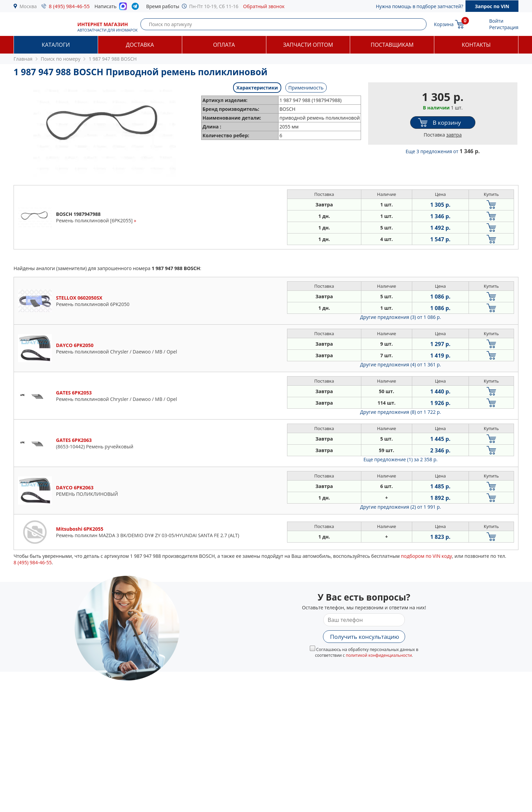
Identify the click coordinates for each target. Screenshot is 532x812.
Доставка (140, 45)
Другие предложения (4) (401, 364)
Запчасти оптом (308, 45)
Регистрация (504, 27)
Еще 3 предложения (443, 151)
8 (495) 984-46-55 (69, 6)
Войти (496, 21)
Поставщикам (392, 45)
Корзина (444, 24)
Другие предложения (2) (401, 507)
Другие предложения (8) (401, 412)
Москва (28, 6)
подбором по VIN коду (427, 556)
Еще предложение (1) (400, 459)
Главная (23, 59)
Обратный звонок (264, 6)
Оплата (224, 45)
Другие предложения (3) (401, 317)
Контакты (476, 45)
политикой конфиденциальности (379, 655)
